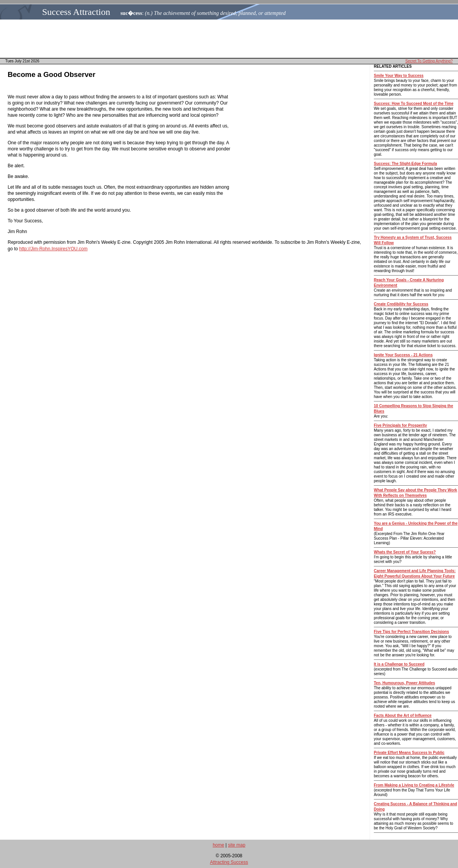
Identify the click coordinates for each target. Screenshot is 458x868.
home (218, 845)
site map (237, 845)
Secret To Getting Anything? (429, 61)
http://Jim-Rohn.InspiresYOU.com (53, 249)
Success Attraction (76, 12)
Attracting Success (229, 862)
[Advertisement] (231, 39)
